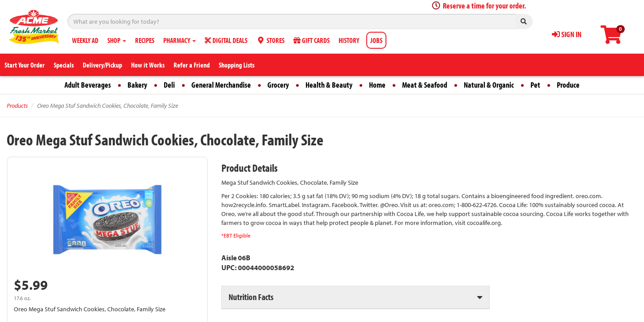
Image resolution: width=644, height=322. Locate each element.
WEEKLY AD (85, 40)
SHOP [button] (117, 40)
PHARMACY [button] (180, 40)
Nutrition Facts (251, 297)
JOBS (376, 40)
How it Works (148, 65)
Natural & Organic (489, 85)
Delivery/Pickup (102, 65)
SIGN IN (567, 34)
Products (17, 106)
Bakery (137, 85)
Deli (169, 85)
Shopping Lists (237, 65)
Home (377, 85)
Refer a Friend (192, 65)
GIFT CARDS (311, 40)
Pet (535, 85)
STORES (270, 40)
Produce (568, 85)
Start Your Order (25, 65)
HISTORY (349, 40)
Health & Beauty (329, 85)
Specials (64, 65)
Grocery (278, 85)
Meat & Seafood (425, 85)
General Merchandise (221, 85)
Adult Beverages (88, 85)
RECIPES (145, 40)
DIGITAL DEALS (226, 40)
